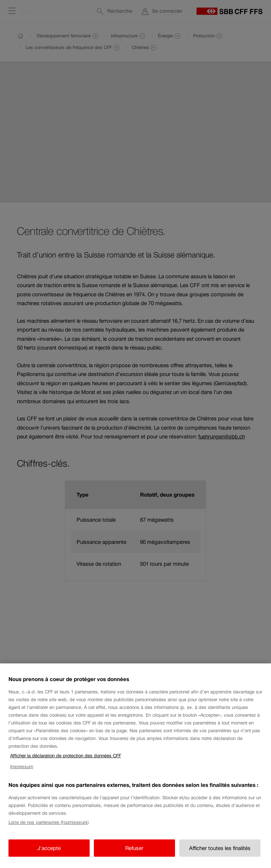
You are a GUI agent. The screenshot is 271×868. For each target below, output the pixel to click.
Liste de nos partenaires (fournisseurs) (49, 829)
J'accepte (49, 854)
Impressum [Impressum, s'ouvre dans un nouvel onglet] (22, 773)
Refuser (134, 854)
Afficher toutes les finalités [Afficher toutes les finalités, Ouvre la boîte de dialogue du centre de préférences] (220, 854)
